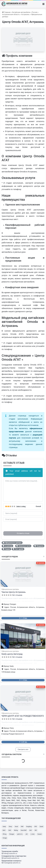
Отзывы (9, 455)
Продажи (39, 546)
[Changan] (12, 834)
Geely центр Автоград (12, 654)
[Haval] (16, 827)
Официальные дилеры (12, 543)
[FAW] (22, 827)
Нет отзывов (17, 595)
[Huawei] (39, 834)
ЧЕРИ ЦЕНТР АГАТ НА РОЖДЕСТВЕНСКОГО (23, 716)
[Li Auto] (33, 834)
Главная (6, 12)
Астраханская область (11, 14)
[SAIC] (10, 830)
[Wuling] (16, 830)
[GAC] (31, 830)
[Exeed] (41, 827)
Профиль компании (17, 56)
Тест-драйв (18, 549)
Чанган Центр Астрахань (14, 592)
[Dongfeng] (29, 827)
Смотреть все (23, 749)
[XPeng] (4, 834)
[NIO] (36, 830)
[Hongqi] (5, 838)
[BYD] (36, 827)
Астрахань (25, 14)
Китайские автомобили (21, 12)
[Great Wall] (24, 830)
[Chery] (10, 827)
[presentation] (19, 527)
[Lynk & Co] (20, 834)
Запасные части (23, 546)
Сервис (6, 549)
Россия (35, 12)
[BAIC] (4, 830)
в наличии (7, 546)
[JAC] (27, 834)
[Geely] (4, 827)
